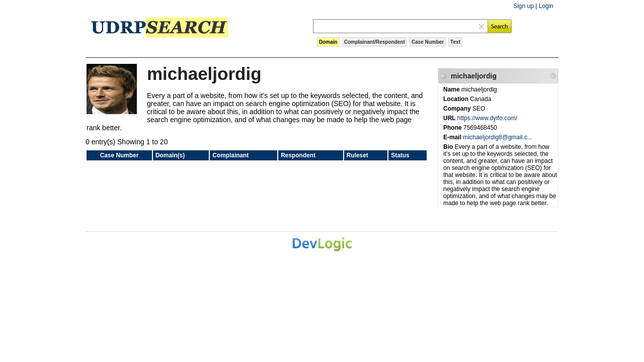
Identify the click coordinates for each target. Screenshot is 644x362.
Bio (449, 147)
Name (452, 89)
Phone (453, 128)
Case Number (428, 42)
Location (457, 99)
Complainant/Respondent (375, 42)
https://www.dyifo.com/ (487, 118)
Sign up (524, 6)
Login (546, 6)
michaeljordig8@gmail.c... (498, 137)
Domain (328, 42)
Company (458, 109)
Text (455, 42)
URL (450, 118)
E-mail (453, 137)
